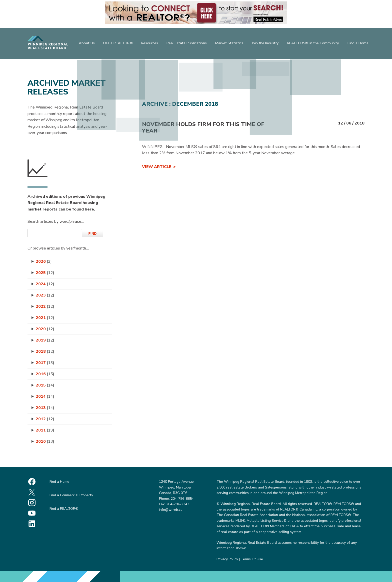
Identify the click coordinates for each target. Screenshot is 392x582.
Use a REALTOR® (117, 44)
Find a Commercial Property (71, 495)
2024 (45, 284)
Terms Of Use (252, 559)
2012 (45, 419)
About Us (85, 44)
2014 (45, 396)
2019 (45, 340)
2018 (45, 351)
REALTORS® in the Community (315, 44)
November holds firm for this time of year (203, 127)
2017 (45, 363)
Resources (150, 44)
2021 (45, 318)
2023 (45, 295)
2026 (44, 261)
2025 (45, 273)
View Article (157, 167)
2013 (45, 408)
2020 (45, 329)
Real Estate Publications (188, 44)
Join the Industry (267, 44)
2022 (45, 306)
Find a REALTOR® (64, 509)
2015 (45, 385)
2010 (45, 441)
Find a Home (359, 44)
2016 (45, 374)
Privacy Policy (227, 559)
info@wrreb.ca (171, 510)
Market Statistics (231, 44)
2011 (45, 430)
